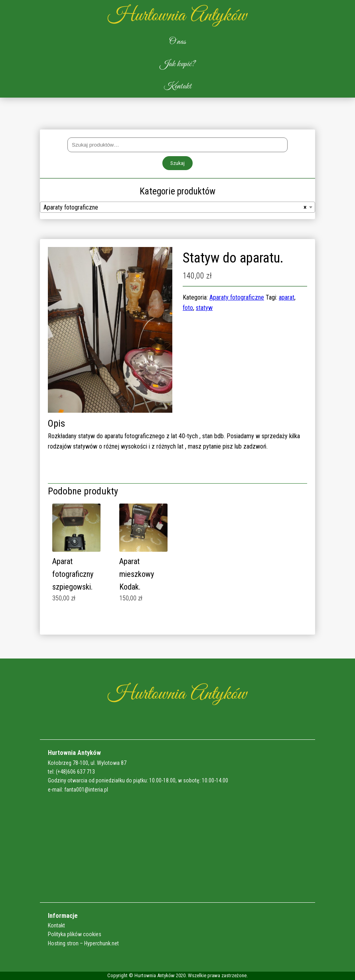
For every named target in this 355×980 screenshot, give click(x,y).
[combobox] (177, 207)
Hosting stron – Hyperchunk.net (83, 943)
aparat (287, 297)
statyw (204, 308)
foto (188, 308)
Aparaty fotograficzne (237, 297)
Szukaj (177, 163)
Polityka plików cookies (75, 934)
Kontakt (178, 86)
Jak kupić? (178, 64)
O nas (177, 42)
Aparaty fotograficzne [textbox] (175, 208)
